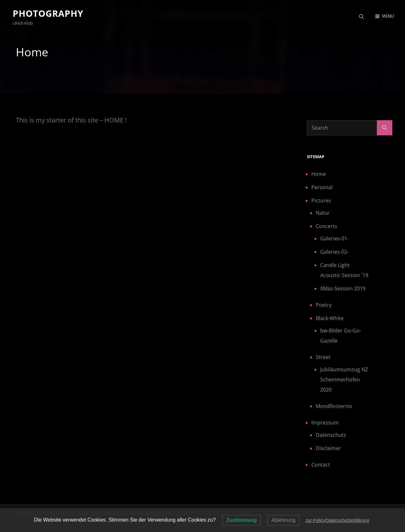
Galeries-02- (334, 252)
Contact (321, 465)
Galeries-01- (334, 238)
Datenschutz (331, 435)
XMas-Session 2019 (343, 288)
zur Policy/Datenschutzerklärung (337, 520)
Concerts (327, 226)
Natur (323, 213)
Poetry (324, 305)
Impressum (325, 423)
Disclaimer (328, 448)
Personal (322, 187)
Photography (48, 13)
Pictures (321, 201)
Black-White (330, 318)
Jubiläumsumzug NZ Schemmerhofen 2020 (344, 380)
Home (319, 174)
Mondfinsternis (334, 406)
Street (323, 357)
